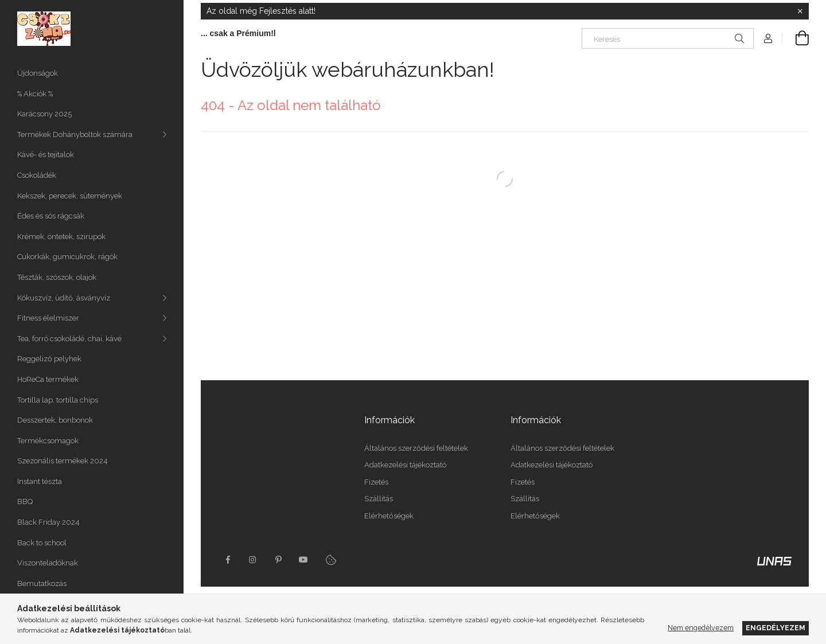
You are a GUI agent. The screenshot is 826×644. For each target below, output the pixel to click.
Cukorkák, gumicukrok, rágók (67, 257)
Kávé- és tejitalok (46, 155)
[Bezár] (800, 11)
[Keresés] (668, 38)
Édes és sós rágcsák (51, 216)
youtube (303, 560)
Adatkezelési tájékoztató (405, 465)
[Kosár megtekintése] (796, 38)
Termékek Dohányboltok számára (75, 134)
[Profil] (768, 38)
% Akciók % (35, 94)
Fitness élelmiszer (48, 318)
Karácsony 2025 (44, 114)
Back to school (42, 543)
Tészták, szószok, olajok (57, 277)
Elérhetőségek (389, 516)
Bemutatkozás (42, 583)
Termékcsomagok (48, 441)
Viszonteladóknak (48, 563)
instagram (253, 560)
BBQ (25, 501)
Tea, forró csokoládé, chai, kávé (69, 339)
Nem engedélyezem (701, 628)
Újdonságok (38, 73)
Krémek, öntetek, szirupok (61, 237)
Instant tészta (40, 481)
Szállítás (379, 499)
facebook (228, 560)
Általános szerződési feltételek (416, 448)
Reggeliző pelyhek (49, 359)
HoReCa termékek (48, 379)
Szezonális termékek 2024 (63, 461)
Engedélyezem (776, 628)
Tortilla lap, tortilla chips (58, 400)
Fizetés (376, 482)
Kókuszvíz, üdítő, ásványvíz (64, 298)
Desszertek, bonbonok (55, 420)
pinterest (278, 560)
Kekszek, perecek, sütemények (70, 196)
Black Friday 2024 (48, 522)
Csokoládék (37, 175)
